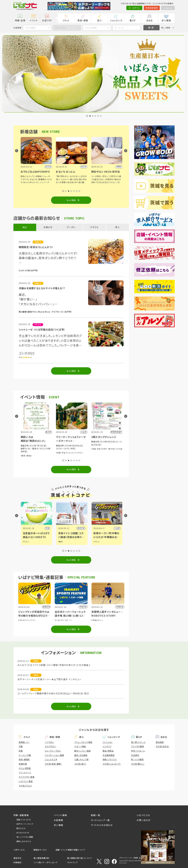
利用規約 (17, 862)
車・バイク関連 (137, 759)
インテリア (107, 746)
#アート (23, 453)
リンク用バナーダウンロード (46, 862)
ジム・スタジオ (51, 759)
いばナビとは (143, 815)
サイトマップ (72, 862)
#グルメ (30, 453)
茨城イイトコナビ (24, 820)
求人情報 (166, 20)
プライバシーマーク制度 (129, 858)
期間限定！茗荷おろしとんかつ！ (36, 247)
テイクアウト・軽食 (27, 777)
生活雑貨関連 (109, 755)
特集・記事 (20, 20)
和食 (21, 751)
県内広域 (45, 528)
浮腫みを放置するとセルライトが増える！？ (42, 288)
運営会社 (17, 858)
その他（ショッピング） (112, 764)
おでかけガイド (23, 833)
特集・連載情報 (21, 815)
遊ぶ (99, 20)
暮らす (133, 20)
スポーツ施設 (80, 746)
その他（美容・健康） (53, 764)
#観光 (95, 542)
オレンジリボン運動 (25, 837)
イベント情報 (60, 815)
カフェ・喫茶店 (25, 768)
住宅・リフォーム (138, 751)
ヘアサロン (49, 742)
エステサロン (50, 746)
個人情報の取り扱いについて (79, 858)
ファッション (108, 742)
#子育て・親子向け (40, 453)
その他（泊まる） (162, 746)
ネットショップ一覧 (100, 820)
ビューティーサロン (53, 751)
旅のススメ (21, 828)
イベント (34, 20)
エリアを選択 (30, 28)
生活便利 (135, 755)
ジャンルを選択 (91, 28)
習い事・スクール (138, 742)
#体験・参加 (96, 453)
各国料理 (23, 764)
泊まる (149, 20)
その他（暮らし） (138, 764)
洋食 (21, 746)
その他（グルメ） (25, 786)
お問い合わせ (144, 820)
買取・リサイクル (110, 759)
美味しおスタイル (24, 841)
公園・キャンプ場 (81, 759)
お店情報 (58, 820)
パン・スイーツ (25, 772)
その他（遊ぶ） (80, 764)
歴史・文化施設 (81, 755)
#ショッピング (106, 453)
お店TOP (47, 20)
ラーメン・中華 (25, 755)
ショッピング (116, 20)
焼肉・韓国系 (24, 759)
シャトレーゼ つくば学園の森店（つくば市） (42, 330)
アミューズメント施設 (83, 742)
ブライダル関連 (138, 746)
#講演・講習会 (61, 456)
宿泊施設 (160, 742)
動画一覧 (96, 815)
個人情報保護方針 (41, 858)
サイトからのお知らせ (102, 825)
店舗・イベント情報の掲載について (70, 850)
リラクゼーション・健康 (54, 755)
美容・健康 (83, 20)
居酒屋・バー (24, 742)
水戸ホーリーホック (25, 824)
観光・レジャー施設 (82, 751)
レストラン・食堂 (26, 781)
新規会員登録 (152, 8)
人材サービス (19, 850)
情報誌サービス (40, 850)
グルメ (66, 20)
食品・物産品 (108, 751)
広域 (82, 528)
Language (168, 8)
